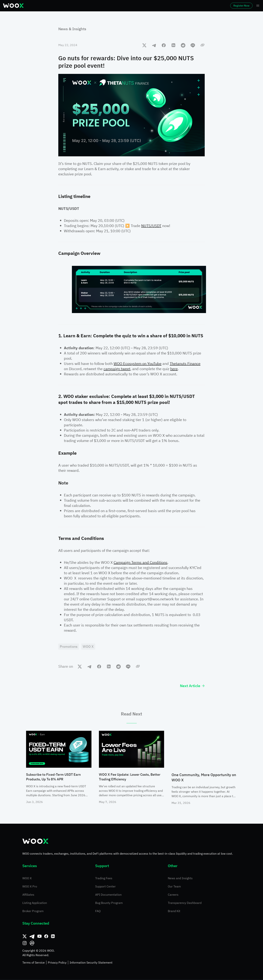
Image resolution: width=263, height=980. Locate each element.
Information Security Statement (91, 963)
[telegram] (154, 45)
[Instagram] (25, 943)
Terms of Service (34, 963)
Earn (131, 6)
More (174, 6)
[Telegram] (32, 937)
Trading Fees (104, 879)
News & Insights (72, 29)
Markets (51, 6)
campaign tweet (117, 369)
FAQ (98, 911)
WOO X (27, 879)
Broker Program (33, 911)
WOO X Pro (30, 887)
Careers (173, 895)
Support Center (105, 887)
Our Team (174, 887)
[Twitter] (25, 937)
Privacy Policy (57, 963)
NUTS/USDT (151, 226)
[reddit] (183, 45)
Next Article (192, 686)
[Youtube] (39, 937)
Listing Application (35, 903)
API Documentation (108, 895)
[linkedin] (173, 45)
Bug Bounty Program (109, 903)
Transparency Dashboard (185, 903)
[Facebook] (46, 937)
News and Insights (180, 879)
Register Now (231, 6)
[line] (193, 45)
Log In (207, 6)
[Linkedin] (53, 937)
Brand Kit (174, 911)
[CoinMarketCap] (32, 943)
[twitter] (144, 45)
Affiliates (28, 895)
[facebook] (164, 45)
